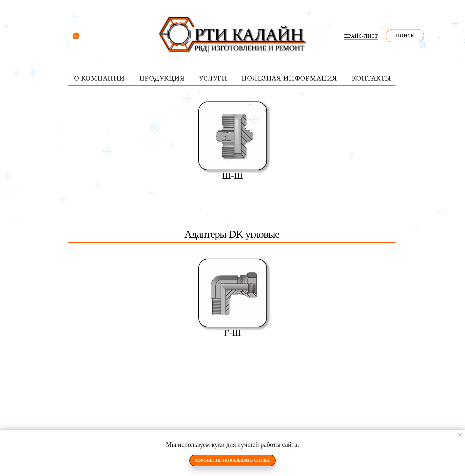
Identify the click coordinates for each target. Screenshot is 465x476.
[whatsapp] (76, 38)
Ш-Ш (232, 176)
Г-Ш (232, 333)
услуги (213, 78)
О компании (99, 78)
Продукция (162, 78)
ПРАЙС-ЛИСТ (361, 36)
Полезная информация (289, 78)
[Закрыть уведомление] (460, 435)
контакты (371, 78)
